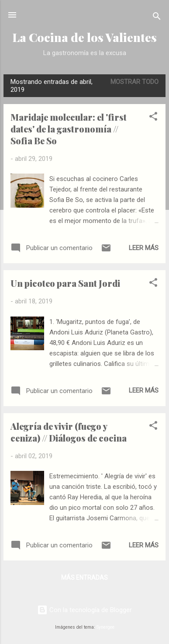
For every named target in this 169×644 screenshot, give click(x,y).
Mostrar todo (135, 82)
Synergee (105, 627)
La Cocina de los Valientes (84, 37)
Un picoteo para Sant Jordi (65, 283)
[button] (153, 118)
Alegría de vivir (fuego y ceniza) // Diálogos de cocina (69, 432)
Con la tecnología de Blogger (84, 610)
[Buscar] (157, 18)
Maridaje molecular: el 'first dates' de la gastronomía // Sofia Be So (69, 129)
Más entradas (84, 578)
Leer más (144, 248)
